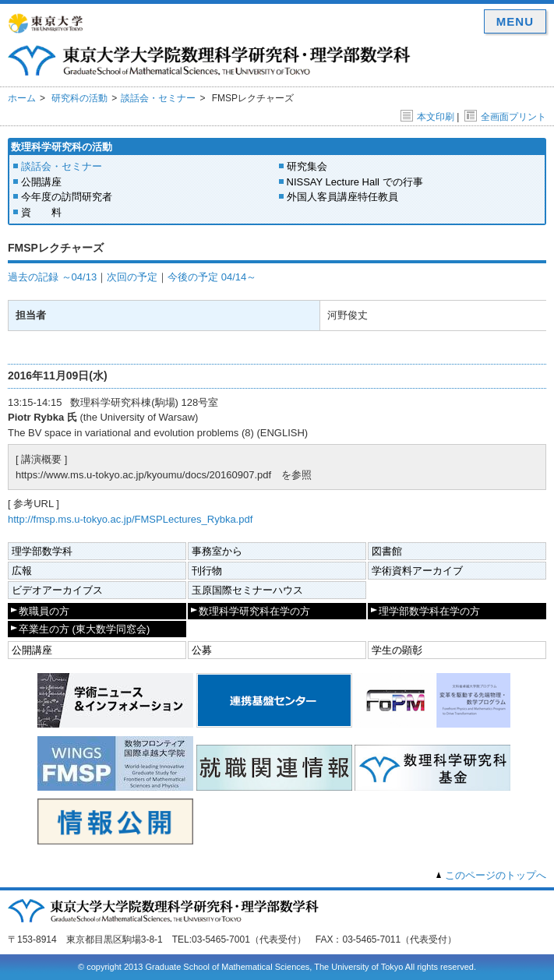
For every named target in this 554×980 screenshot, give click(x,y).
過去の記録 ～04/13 (52, 277)
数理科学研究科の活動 (62, 147)
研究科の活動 (79, 98)
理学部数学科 (42, 551)
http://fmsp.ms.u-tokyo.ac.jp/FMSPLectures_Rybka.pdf (130, 519)
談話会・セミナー (158, 98)
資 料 (41, 212)
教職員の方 (44, 611)
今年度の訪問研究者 (67, 197)
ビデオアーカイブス (57, 590)
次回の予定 (132, 277)
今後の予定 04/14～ (212, 277)
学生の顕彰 (397, 650)
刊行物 (207, 571)
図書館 (387, 551)
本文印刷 (427, 117)
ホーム (22, 98)
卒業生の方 (84, 629)
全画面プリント (505, 117)
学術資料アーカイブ (417, 571)
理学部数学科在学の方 (429, 611)
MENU (515, 21)
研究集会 (307, 166)
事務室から (217, 551)
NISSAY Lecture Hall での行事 (355, 182)
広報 (22, 571)
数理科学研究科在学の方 (254, 611)
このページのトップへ (496, 875)
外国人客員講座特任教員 (342, 197)
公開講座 (41, 182)
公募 (202, 650)
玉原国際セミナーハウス (247, 590)
